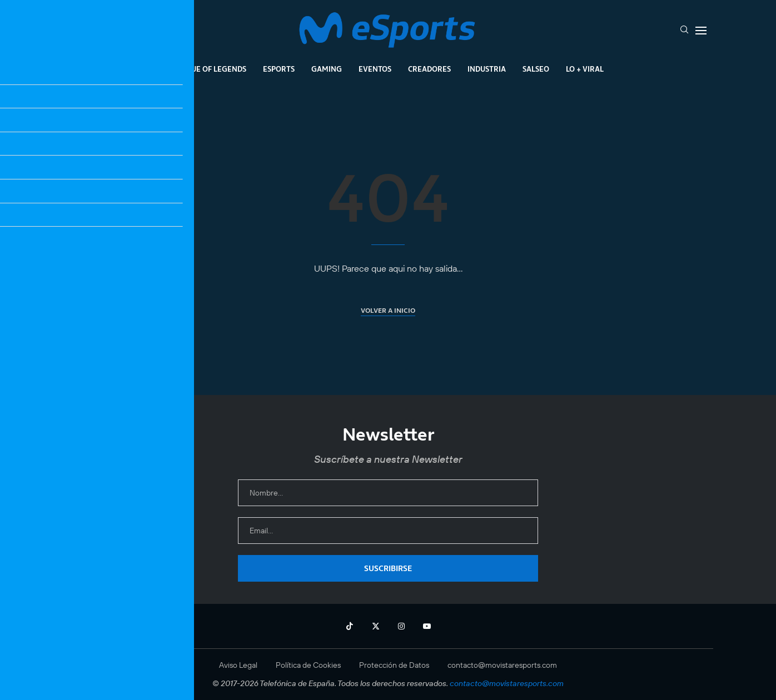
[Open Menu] (701, 31)
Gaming (327, 69)
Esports (279, 69)
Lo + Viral (585, 69)
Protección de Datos (394, 665)
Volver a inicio (388, 310)
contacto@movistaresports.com (502, 665)
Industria (487, 69)
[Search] (684, 31)
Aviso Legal (238, 665)
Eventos (375, 69)
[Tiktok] (350, 626)
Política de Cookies (308, 665)
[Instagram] (401, 626)
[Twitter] (376, 626)
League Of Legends (209, 69)
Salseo (536, 69)
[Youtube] (427, 626)
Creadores (429, 69)
